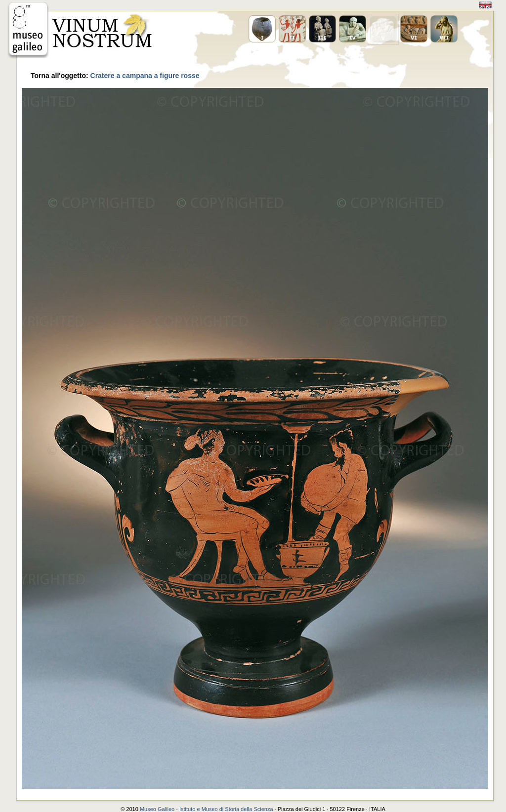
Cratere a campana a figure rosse (145, 76)
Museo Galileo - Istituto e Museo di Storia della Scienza (207, 809)
